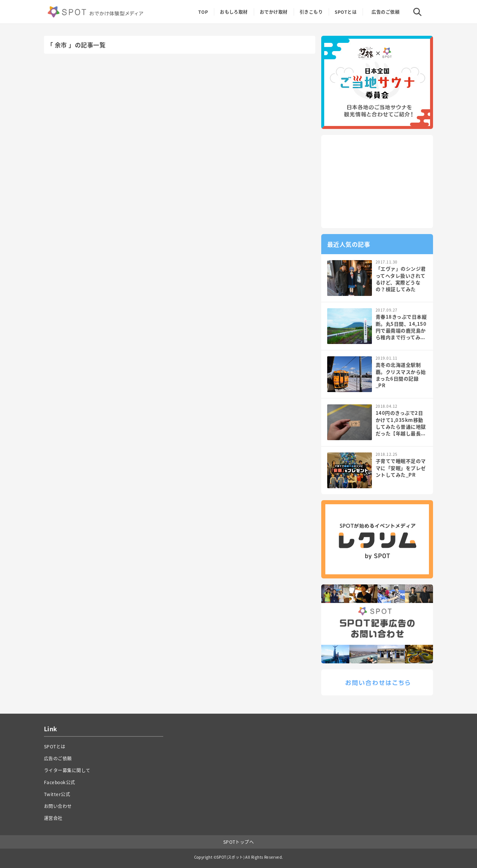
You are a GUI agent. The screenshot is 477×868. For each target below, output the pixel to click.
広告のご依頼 (386, 12)
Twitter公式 (57, 794)
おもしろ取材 (234, 12)
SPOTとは (346, 12)
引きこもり (311, 12)
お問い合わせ (58, 806)
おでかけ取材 (274, 12)
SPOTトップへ (239, 842)
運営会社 (53, 818)
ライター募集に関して (67, 770)
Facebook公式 (60, 782)
